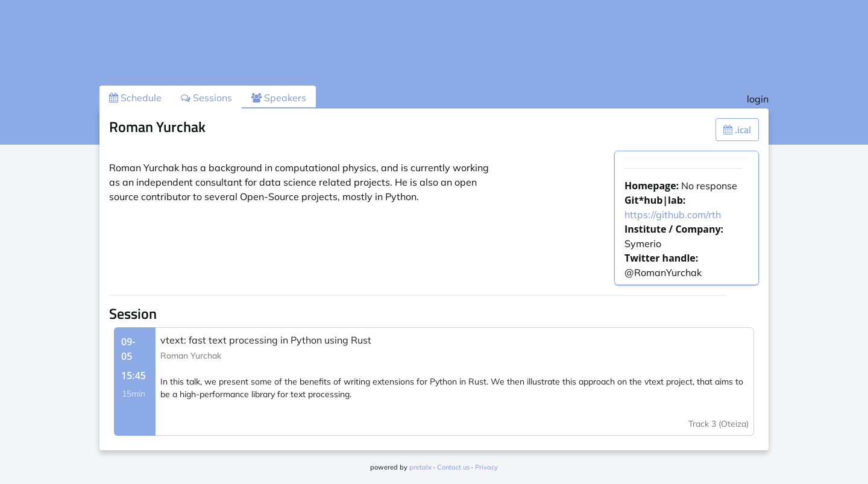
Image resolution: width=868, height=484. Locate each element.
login (758, 99)
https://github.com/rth (673, 215)
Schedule (135, 98)
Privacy (486, 467)
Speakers (279, 98)
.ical (737, 130)
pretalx (420, 467)
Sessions (206, 98)
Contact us (453, 467)
